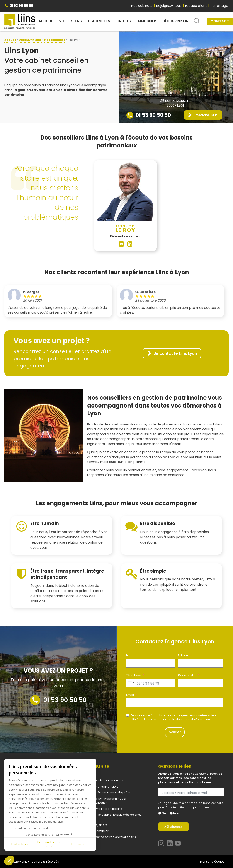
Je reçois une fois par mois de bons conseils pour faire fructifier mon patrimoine (191, 805)
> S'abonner (173, 827)
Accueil (46, 21)
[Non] (171, 813)
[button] (203, 115)
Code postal (187, 675)
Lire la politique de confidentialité (29, 828)
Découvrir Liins (177, 21)
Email (130, 695)
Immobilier (147, 21)
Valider (175, 732)
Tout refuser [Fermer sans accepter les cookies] (20, 844)
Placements (99, 21)
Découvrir (30, 40)
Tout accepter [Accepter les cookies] (81, 844)
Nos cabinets (142, 6)
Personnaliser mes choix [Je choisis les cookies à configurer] (50, 844)
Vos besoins (70, 21)
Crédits (124, 21)
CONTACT (220, 21)
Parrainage (219, 6)
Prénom (183, 655)
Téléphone (134, 675)
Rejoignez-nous (169, 6)
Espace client (196, 6)
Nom (130, 655)
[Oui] (160, 813)
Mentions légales (212, 862)
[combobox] (131, 683)
